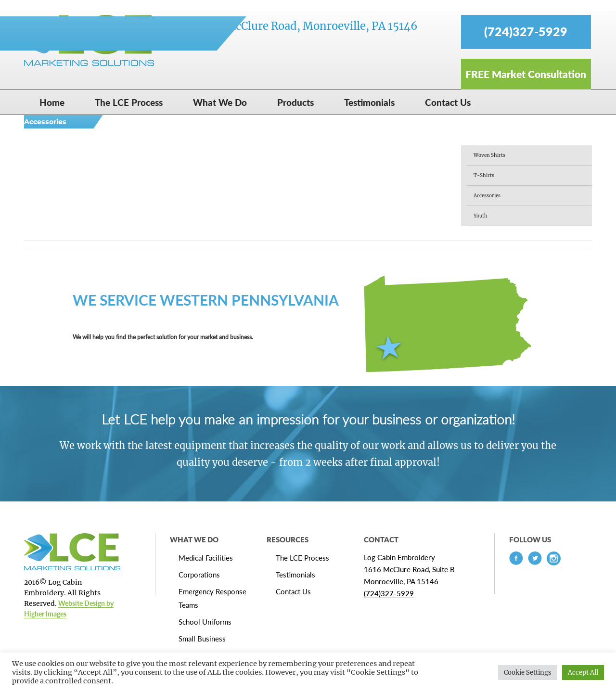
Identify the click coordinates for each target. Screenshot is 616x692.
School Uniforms (205, 622)
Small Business (202, 639)
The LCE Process (302, 558)
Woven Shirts (489, 155)
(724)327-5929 (389, 593)
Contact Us (293, 591)
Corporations (199, 575)
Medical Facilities (206, 558)
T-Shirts (484, 175)
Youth (481, 216)
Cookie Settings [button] (528, 673)
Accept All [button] (583, 673)
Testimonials (295, 575)
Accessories (487, 196)
